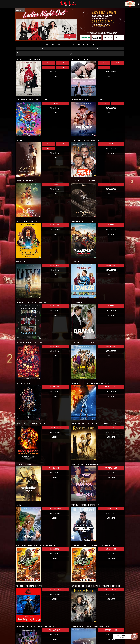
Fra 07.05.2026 (111, 346)
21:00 (49, 148)
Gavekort (72, 44)
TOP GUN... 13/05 (55, 468)
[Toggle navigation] (2, 4)
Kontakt (81, 44)
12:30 (49, 63)
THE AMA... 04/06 (55, 630)
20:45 (63, 67)
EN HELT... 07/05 (111, 387)
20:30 (56, 184)
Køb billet (70, 36)
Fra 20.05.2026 (55, 549)
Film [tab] (42, 48)
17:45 (104, 67)
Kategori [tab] (96, 48)
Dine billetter (91, 44)
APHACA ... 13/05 (111, 468)
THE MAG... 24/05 (55, 590)
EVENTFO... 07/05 (55, 428)
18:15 (111, 144)
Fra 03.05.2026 (55, 265)
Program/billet (50, 44)
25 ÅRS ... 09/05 (111, 428)
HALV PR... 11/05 (55, 509)
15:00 (63, 63)
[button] (23, 37)
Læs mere (55, 77)
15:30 (49, 144)
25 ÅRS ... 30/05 (111, 590)
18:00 (49, 67)
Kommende (62, 44)
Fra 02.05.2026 (55, 225)
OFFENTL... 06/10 (111, 630)
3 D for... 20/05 (111, 549)
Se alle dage (55, 72)
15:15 (118, 63)
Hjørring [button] (70, 3)
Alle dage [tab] (70, 53)
